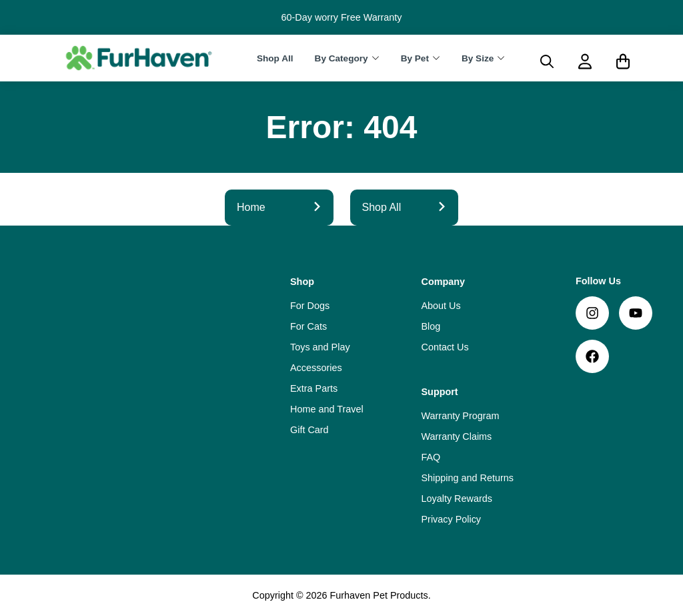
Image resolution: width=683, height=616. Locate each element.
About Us (441, 306)
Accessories (316, 368)
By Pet (415, 58)
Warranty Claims (457, 436)
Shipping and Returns (468, 478)
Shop (302, 282)
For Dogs (310, 306)
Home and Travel (327, 409)
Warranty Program (461, 416)
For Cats (308, 326)
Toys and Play (320, 347)
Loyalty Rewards (457, 499)
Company (444, 282)
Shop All (275, 58)
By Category (341, 58)
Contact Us (445, 347)
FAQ (431, 457)
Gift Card (309, 430)
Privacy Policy (452, 519)
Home (279, 207)
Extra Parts (314, 388)
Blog (431, 326)
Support (440, 392)
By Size (478, 58)
